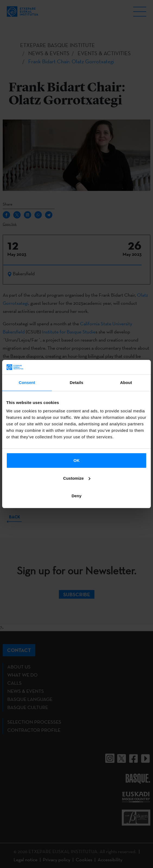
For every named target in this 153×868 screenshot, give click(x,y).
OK (77, 460)
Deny (77, 496)
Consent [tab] (27, 382)
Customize (77, 478)
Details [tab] (76, 382)
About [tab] (126, 382)
